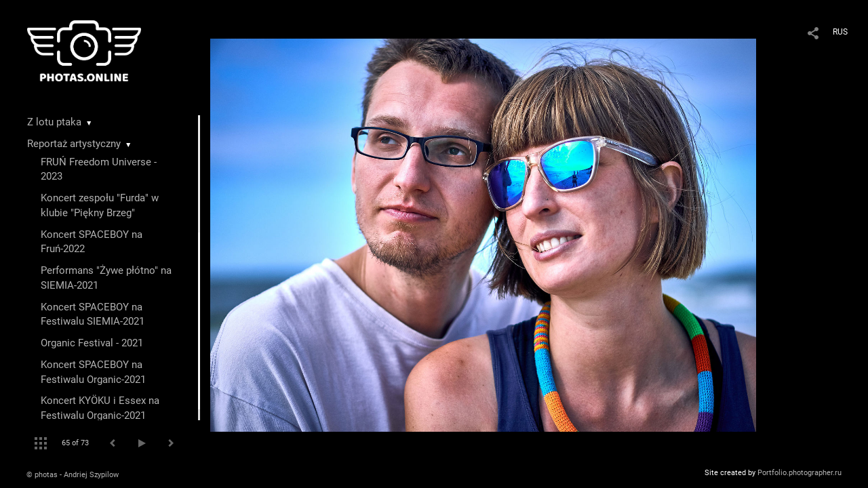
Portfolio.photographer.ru (800, 473)
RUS (840, 32)
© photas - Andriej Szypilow (73, 475)
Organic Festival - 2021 (92, 343)
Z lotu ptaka (54, 122)
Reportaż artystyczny (74, 144)
